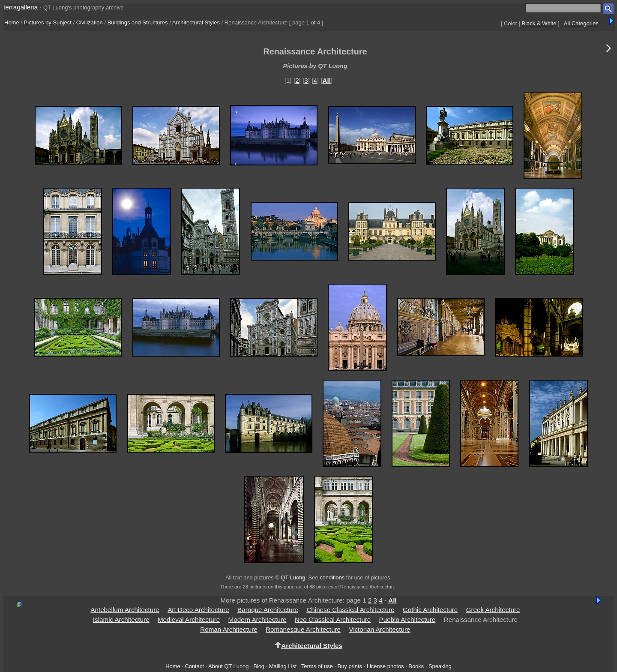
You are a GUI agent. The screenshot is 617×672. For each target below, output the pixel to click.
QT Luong (293, 577)
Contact (194, 666)
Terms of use (317, 666)
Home (12, 22)
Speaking (440, 666)
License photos (385, 666)
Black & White (539, 23)
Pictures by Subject (48, 22)
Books (416, 666)
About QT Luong (228, 666)
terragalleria (21, 7)
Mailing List (283, 666)
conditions (332, 577)
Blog (259, 666)
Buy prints (350, 666)
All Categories (581, 23)
